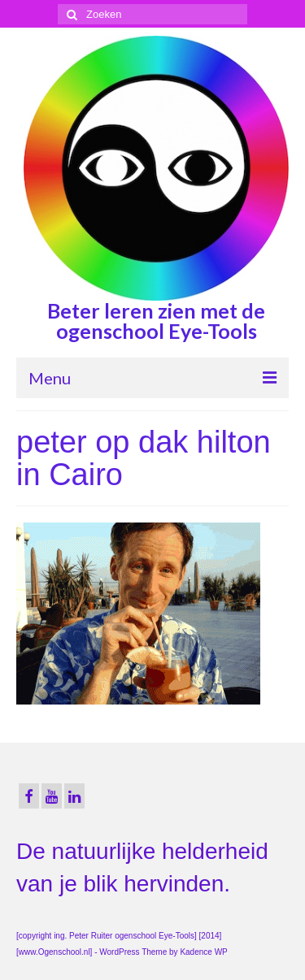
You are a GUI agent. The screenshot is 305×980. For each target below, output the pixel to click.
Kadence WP (203, 952)
